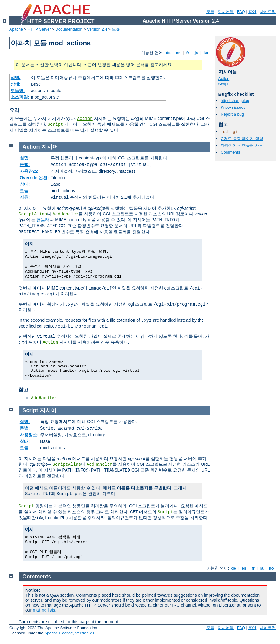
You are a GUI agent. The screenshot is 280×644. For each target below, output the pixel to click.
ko (206, 53)
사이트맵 (268, 12)
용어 (252, 12)
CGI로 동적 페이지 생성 (242, 139)
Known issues (233, 107)
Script (55, 125)
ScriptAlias (33, 214)
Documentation (69, 29)
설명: (16, 78)
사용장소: (29, 171)
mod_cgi (229, 132)
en (178, 53)
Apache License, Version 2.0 (70, 633)
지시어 (50, 147)
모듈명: (18, 91)
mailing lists (44, 610)
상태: (16, 84)
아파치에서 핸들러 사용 (242, 145)
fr (188, 53)
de (168, 53)
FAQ (241, 12)
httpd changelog (235, 101)
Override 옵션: (34, 178)
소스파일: (20, 97)
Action (85, 119)
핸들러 (43, 220)
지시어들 (226, 12)
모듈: (25, 191)
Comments (230, 152)
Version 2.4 (97, 29)
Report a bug (232, 114)
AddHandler (66, 214)
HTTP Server (39, 29)
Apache (16, 29)
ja (196, 53)
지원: (25, 197)
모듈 (210, 12)
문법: (25, 164)
